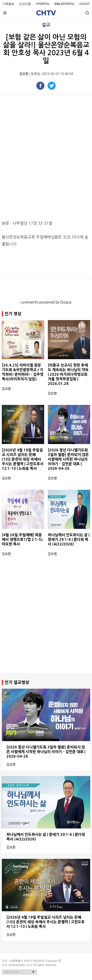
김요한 (24, 74)
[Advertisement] (46, 623)
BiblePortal (65, 4)
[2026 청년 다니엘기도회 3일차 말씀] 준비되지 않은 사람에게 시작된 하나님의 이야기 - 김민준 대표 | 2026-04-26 (68, 459)
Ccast (85, 4)
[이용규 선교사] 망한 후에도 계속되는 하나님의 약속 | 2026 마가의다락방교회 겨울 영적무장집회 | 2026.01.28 (68, 374)
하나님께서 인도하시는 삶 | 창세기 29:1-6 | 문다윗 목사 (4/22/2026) (69, 539)
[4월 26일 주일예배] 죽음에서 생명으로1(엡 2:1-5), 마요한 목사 (23, 539)
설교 (46, 25)
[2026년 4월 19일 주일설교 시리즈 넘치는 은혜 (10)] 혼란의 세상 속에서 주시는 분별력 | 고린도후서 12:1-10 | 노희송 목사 (23, 459)
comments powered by (46, 302)
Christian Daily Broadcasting (46, 13)
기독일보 (8, 4)
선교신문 (25, 4)
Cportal (43, 4)
